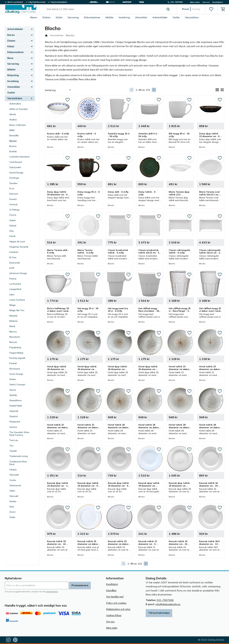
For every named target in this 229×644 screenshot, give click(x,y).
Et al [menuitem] (12, 189)
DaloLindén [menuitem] (15, 167)
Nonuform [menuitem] (15, 337)
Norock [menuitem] (13, 342)
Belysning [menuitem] (13, 75)
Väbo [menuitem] (12, 491)
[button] (211, 9)
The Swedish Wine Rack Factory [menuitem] (19, 434)
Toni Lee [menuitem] (14, 440)
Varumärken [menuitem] (192, 17)
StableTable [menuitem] (16, 406)
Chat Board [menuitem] (16, 162)
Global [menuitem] (13, 226)
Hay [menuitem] (12, 231)
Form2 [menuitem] (13, 215)
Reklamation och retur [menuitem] (118, 609)
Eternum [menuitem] (14, 194)
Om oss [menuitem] (206, 2)
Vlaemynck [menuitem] (15, 485)
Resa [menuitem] (10, 58)
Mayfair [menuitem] (13, 316)
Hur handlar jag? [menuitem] (115, 597)
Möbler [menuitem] (109, 17)
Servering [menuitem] (73, 17)
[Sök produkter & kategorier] (104, 9)
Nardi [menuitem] (12, 326)
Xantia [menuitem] (13, 501)
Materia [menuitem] (13, 321)
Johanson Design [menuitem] (18, 273)
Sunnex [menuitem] (13, 427)
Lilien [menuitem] (12, 295)
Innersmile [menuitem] (15, 263)
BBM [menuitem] (12, 130)
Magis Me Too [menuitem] (17, 310)
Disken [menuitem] (46, 17)
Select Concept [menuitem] (17, 384)
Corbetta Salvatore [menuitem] (20, 157)
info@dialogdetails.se (168, 604)
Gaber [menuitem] (13, 220)
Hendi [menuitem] (12, 236)
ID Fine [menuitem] (13, 257)
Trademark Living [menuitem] (19, 456)
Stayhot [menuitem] (14, 416)
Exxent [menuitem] (13, 199)
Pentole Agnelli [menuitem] (17, 358)
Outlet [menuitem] (176, 17)
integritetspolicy (52, 592)
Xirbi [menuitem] (12, 507)
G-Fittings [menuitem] (14, 210)
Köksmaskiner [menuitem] (92, 17)
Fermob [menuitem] (14, 204)
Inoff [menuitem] (12, 268)
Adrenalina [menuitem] (15, 104)
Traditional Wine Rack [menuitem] (18, 463)
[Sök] (168, 9)
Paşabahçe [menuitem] (15, 347)
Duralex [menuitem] (13, 183)
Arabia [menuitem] (13, 120)
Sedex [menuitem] (13, 379)
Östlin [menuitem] (12, 517)
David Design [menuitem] (16, 173)
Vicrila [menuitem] (13, 480)
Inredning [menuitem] (124, 17)
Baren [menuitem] (34, 17)
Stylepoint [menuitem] (15, 422)
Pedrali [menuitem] (13, 363)
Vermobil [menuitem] (14, 475)
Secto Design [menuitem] (16, 374)
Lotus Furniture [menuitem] (17, 300)
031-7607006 (165, 600)
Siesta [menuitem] (13, 390)
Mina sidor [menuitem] (195, 2)
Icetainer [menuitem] (14, 252)
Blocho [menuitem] (13, 141)
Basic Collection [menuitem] (18, 125)
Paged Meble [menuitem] (16, 353)
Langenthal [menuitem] (15, 289)
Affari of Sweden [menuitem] (19, 109)
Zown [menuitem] (12, 512)
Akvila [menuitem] (13, 114)
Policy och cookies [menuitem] (116, 603)
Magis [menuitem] (13, 305)
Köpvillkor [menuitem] (111, 590)
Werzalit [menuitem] (14, 496)
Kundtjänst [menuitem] (218, 2)
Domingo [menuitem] (14, 178)
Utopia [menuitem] (13, 470)
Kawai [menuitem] (13, 279)
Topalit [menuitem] (13, 451)
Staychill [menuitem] (14, 411)
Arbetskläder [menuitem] (160, 17)
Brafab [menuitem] (13, 151)
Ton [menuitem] (11, 446)
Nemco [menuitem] (13, 332)
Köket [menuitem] (59, 17)
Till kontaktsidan (159, 613)
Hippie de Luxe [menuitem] (17, 242)
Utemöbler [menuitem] (141, 17)
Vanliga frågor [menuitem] (114, 615)
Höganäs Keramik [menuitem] (19, 247)
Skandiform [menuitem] (16, 400)
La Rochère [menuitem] (15, 284)
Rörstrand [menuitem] (15, 369)
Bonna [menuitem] (13, 146)
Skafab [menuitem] (13, 395)
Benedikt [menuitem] (14, 135)
